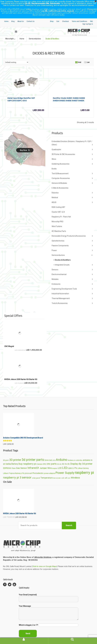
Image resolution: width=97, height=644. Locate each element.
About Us (21, 17)
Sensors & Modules (72, 178)
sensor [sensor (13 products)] (27, 473)
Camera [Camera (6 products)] (39, 459)
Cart (58, 17)
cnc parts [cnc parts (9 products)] (52, 459)
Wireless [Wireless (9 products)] (75, 473)
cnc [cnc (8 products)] (44, 459)
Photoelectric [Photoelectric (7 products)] (38, 468)
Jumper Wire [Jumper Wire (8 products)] (46, 463)
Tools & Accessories (72, 298)
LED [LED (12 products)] (65, 463)
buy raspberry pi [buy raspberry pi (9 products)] (27, 459)
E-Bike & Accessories (60, 183)
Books (54, 164)
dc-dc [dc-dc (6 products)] (59, 459)
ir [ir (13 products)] (38, 463)
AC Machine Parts (59, 226)
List (87, 57)
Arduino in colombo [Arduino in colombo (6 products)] (75, 455)
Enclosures (72, 279)
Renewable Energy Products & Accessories (72, 231)
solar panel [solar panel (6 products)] (36, 473)
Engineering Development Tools (72, 284)
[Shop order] (17, 57)
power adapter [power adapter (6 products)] (50, 468)
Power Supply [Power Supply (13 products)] (65, 468)
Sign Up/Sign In (88, 19)
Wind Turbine (57, 222)
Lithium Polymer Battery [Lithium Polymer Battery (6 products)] (12, 468)
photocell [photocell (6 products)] (28, 468)
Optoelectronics (72, 236)
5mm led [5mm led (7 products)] (48, 455)
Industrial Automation (72, 289)
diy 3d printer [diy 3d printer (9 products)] (85, 459)
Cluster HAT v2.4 (58, 207)
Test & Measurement (72, 169)
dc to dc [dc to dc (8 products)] (66, 459)
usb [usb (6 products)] (63, 473)
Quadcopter (72, 145)
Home (6, 17)
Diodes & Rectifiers (63, 255)
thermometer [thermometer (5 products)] (57, 473)
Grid (78, 57)
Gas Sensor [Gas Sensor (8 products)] (22, 463)
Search (69, 521)
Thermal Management (72, 294)
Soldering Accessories (72, 159)
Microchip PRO (57, 217)
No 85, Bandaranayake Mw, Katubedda (42, 3)
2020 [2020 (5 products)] (54, 456)
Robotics (72, 188)
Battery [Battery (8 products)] (15, 459)
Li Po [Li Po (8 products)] (75, 463)
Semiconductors (35, 34)
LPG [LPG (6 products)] (23, 468)
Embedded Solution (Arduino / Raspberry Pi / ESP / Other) (72, 139)
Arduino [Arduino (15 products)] (62, 455)
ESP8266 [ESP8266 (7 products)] (7, 463)
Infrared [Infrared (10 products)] (32, 463)
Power (72, 246)
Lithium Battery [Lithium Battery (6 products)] (83, 463)
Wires (72, 154)
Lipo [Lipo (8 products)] (70, 463)
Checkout (65, 17)
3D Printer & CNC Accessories (72, 150)
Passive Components (72, 241)
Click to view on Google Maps (44, 562)
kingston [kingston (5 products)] (55, 463)
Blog (13, 17)
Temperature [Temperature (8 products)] (47, 473)
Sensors (72, 265)
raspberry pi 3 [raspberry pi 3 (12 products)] (12, 473)
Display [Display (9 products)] (74, 459)
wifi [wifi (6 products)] (66, 473)
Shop (52, 17)
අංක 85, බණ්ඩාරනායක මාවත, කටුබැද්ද (58, 11)
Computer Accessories (72, 174)
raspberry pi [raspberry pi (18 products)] (84, 468)
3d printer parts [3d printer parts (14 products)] (33, 455)
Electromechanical (72, 270)
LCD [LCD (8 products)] (60, 463)
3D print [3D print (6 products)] (6, 455)
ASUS (72, 198)
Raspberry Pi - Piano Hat (61, 212)
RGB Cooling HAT (58, 202)
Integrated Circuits (74, 260)
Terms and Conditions (79, 17)
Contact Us (31, 17)
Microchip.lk (10, 34)
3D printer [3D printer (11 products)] (15, 455)
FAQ (91, 17)
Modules (72, 274)
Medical (72, 193)
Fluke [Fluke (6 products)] (14, 463)
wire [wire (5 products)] (69, 473)
